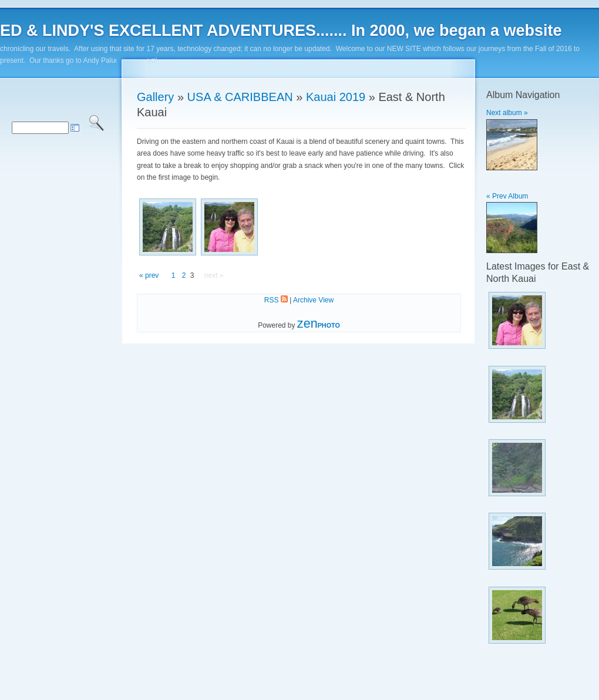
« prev (149, 275)
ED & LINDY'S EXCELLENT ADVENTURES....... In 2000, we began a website (281, 31)
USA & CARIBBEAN (240, 97)
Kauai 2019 (336, 97)
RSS (276, 300)
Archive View (313, 300)
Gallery (155, 97)
